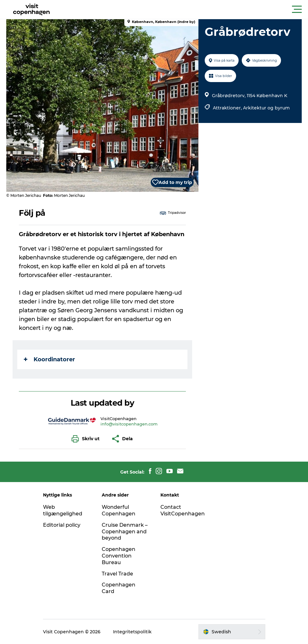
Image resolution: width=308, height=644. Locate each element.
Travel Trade (117, 574)
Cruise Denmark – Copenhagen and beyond (125, 532)
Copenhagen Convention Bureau (119, 556)
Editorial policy (62, 525)
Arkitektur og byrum (266, 108)
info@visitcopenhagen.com (129, 424)
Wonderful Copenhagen (119, 510)
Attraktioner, (228, 108)
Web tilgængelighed (63, 510)
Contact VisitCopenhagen (183, 510)
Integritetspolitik (132, 632)
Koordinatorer (49, 359)
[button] (182, 9)
